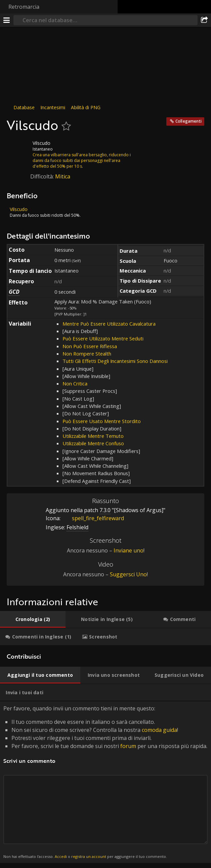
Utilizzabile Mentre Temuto (93, 436)
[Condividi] (204, 20)
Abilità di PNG (86, 107)
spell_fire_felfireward (93, 518)
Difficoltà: (43, 176)
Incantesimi (53, 107)
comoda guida (159, 730)
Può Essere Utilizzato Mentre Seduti (103, 338)
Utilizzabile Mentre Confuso (93, 443)
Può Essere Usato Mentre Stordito (102, 421)
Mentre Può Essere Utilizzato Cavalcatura (109, 324)
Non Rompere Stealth (87, 354)
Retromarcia (24, 7)
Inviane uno (129, 550)
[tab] (33, 619)
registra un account (89, 856)
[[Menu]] (7, 20)
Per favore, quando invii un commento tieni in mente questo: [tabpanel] (105, 782)
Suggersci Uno (128, 574)
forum (128, 746)
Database (24, 107)
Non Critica (75, 383)
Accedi (61, 856)
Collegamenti (188, 121)
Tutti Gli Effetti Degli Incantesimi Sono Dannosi (115, 361)
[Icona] (18, 148)
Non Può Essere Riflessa (90, 346)
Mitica (63, 176)
